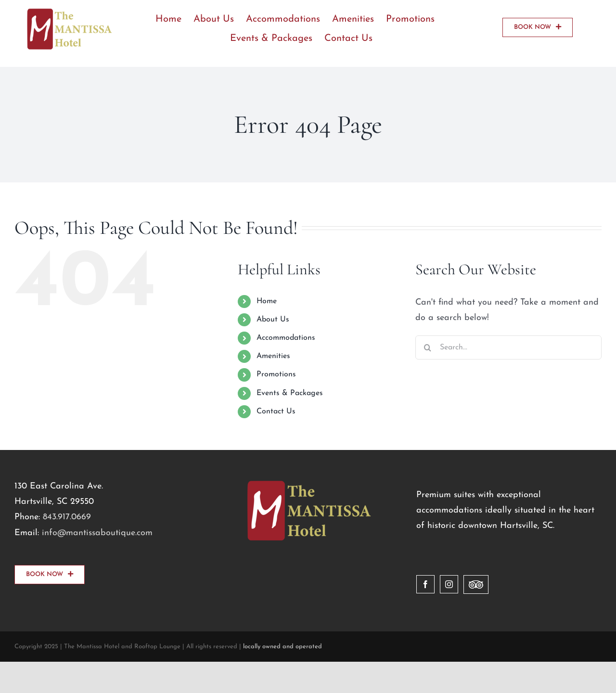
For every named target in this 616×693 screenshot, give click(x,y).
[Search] (427, 347)
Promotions (276, 374)
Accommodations (286, 338)
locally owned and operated (282, 647)
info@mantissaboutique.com (97, 533)
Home (267, 301)
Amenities (273, 356)
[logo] (69, 11)
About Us (273, 320)
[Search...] (508, 347)
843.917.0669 (67, 517)
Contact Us (276, 411)
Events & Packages (290, 393)
